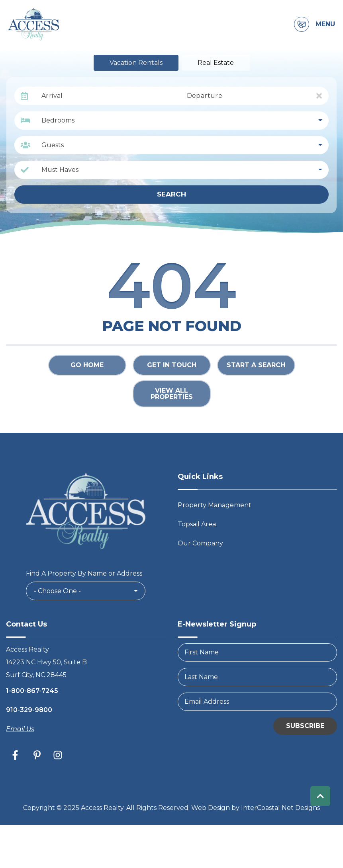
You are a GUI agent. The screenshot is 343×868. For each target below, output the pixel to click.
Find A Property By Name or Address (84, 573)
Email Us (20, 729)
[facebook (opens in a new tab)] (16, 755)
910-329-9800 (29, 710)
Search (171, 194)
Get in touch (172, 365)
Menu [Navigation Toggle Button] (325, 24)
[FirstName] (258, 652)
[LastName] (258, 677)
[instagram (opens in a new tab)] (58, 755)
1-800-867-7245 (32, 691)
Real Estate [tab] (216, 63)
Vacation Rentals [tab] (136, 63)
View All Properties (172, 394)
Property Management (215, 505)
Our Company (200, 543)
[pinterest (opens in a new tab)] (37, 755)
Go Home (87, 365)
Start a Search (256, 365)
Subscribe (305, 726)
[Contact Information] (302, 24)
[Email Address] (258, 702)
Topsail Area (197, 524)
